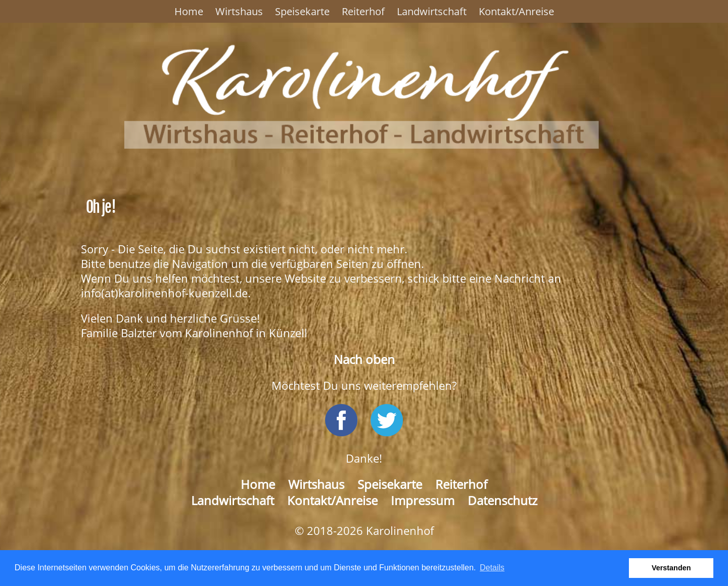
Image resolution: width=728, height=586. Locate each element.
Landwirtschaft (432, 11)
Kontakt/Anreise (516, 11)
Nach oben (364, 359)
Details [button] (492, 568)
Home (189, 11)
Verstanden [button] (671, 568)
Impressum (423, 501)
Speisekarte (302, 11)
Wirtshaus (239, 11)
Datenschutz (503, 501)
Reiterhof (363, 11)
